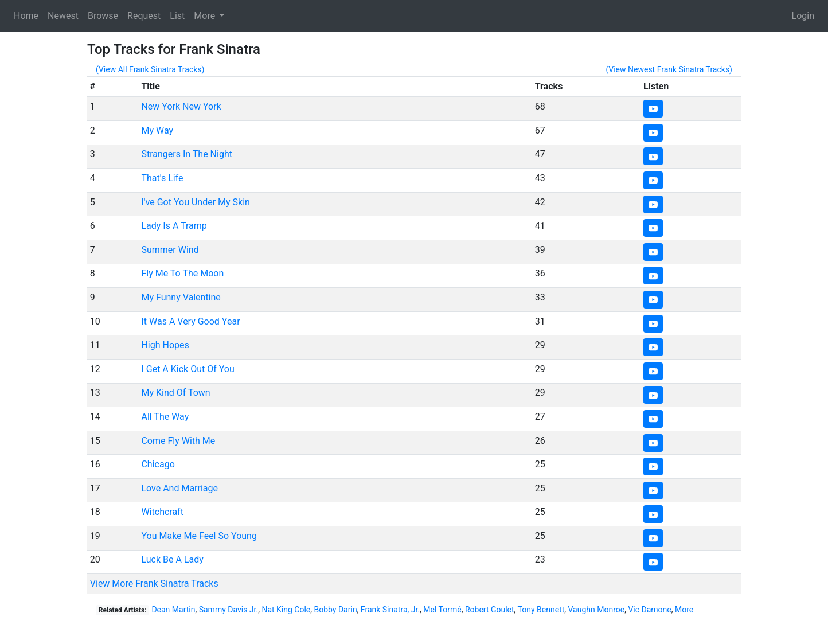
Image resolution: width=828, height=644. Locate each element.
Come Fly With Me (178, 441)
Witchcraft (162, 512)
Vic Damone (649, 610)
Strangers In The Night (187, 154)
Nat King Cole (286, 610)
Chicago (158, 464)
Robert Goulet (490, 610)
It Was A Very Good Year (190, 321)
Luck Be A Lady (172, 559)
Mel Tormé (442, 610)
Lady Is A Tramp (174, 226)
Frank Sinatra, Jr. (390, 610)
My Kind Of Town (175, 393)
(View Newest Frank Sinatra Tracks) (669, 69)
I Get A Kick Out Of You (188, 369)
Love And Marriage (179, 488)
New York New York (181, 106)
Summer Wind (170, 250)
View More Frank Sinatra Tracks (154, 583)
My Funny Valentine (181, 297)
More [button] (206, 16)
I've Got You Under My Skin (195, 202)
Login (803, 16)
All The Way (165, 417)
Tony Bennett (541, 610)
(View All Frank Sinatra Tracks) (150, 69)
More (684, 610)
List (177, 16)
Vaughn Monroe (597, 610)
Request (144, 16)
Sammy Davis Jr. (229, 610)
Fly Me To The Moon (182, 273)
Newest (63, 16)
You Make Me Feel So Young (199, 536)
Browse (103, 16)
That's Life (162, 178)
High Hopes (165, 345)
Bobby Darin (335, 610)
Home (26, 16)
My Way (157, 130)
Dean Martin (173, 610)
